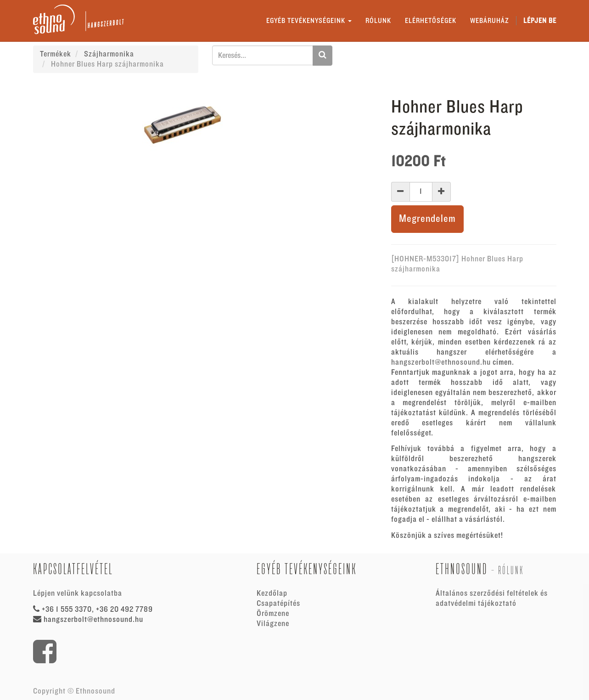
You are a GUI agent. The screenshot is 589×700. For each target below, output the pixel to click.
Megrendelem (427, 219)
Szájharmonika (109, 54)
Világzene (273, 624)
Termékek (56, 54)
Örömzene (273, 614)
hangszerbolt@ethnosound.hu (441, 362)
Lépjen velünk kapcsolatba (78, 593)
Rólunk (511, 570)
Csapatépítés (278, 604)
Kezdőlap (272, 593)
